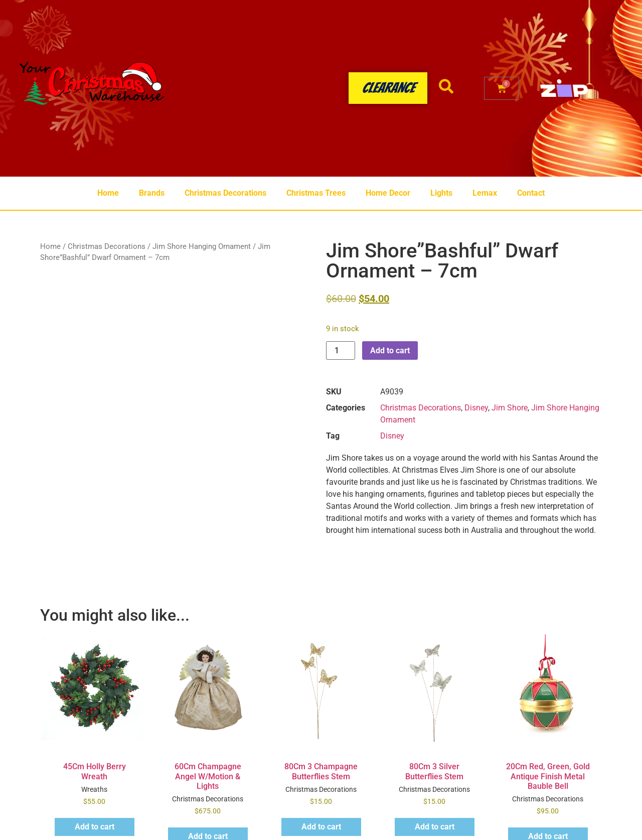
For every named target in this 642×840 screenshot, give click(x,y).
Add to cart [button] (95, 827)
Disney (476, 408)
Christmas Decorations (225, 193)
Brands (152, 193)
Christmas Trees (316, 193)
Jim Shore (510, 408)
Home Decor (388, 193)
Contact (531, 193)
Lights (441, 193)
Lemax (485, 193)
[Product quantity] (341, 351)
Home (108, 193)
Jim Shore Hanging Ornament (202, 246)
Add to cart (390, 351)
